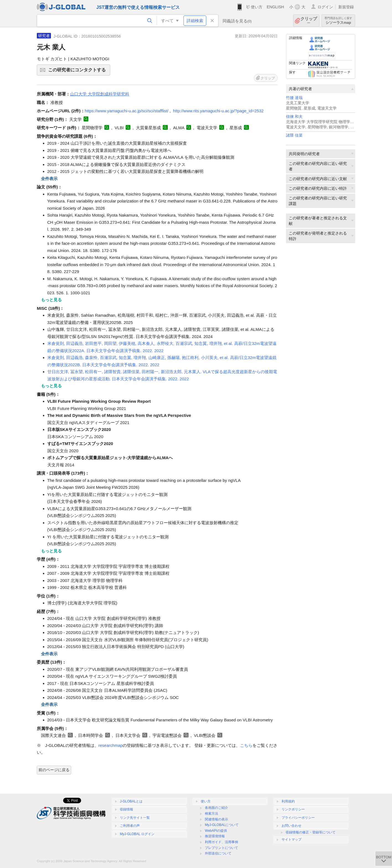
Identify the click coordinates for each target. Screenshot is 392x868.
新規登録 (346, 7)
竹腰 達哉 (294, 98)
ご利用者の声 (130, 826)
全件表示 (49, 179)
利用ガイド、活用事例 (221, 842)
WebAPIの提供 (216, 831)
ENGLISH (275, 7)
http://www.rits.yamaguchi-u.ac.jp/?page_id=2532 (218, 111)
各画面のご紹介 (216, 808)
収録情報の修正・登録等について (311, 832)
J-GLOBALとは (131, 801)
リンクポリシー (293, 809)
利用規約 (288, 801)
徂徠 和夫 (294, 117)
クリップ (309, 21)
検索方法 (212, 814)
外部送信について (218, 853)
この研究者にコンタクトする (78, 72)
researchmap (111, 745)
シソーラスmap (338, 21)
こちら (246, 745)
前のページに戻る (54, 770)
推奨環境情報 (215, 836)
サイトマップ (292, 840)
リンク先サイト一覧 (135, 818)
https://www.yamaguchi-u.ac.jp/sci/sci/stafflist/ (127, 111)
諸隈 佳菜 (294, 135)
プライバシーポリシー (298, 818)
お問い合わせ (292, 826)
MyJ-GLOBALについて (222, 825)
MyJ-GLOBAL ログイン (137, 834)
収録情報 (127, 809)
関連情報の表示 (216, 819)
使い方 (257, 7)
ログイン (325, 7)
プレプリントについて (221, 848)
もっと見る (51, 300)
